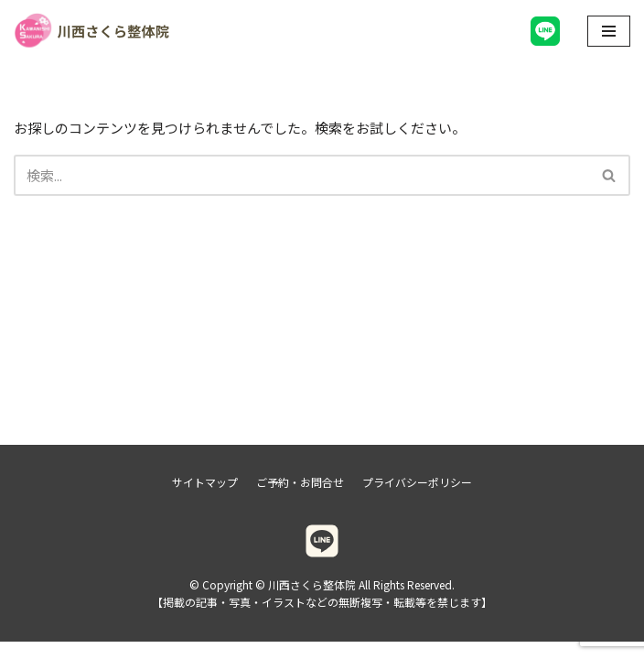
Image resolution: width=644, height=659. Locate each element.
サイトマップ (205, 499)
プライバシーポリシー (417, 499)
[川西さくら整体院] (91, 31)
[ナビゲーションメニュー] (609, 31)
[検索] (301, 175)
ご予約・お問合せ (300, 499)
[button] (609, 175)
